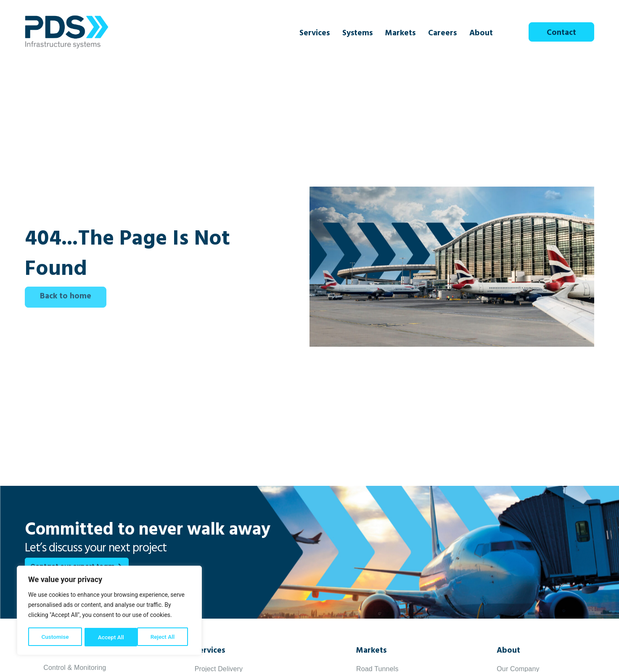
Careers (442, 34)
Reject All (110, 637)
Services (315, 34)
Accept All (164, 637)
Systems (357, 34)
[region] (109, 611)
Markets (400, 34)
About (481, 34)
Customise (55, 637)
